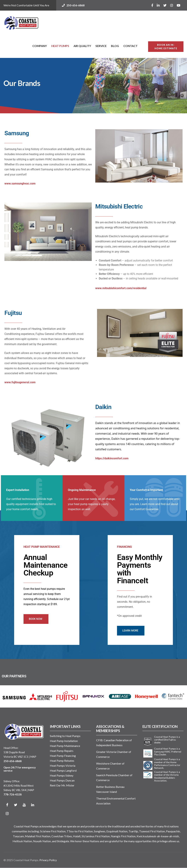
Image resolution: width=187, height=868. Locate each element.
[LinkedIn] (33, 805)
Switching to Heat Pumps (65, 736)
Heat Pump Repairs (62, 751)
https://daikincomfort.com (112, 458)
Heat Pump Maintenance (65, 746)
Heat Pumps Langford (63, 770)
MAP (33, 757)
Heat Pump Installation (64, 741)
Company (40, 46)
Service (101, 46)
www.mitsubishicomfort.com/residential (121, 288)
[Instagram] (7, 814)
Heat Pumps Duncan (62, 780)
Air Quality (82, 46)
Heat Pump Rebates (62, 761)
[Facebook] (7, 805)
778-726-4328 (13, 794)
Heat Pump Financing (63, 756)
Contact (130, 46)
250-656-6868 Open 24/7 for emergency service (20, 766)
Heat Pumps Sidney (62, 775)
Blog (115, 46)
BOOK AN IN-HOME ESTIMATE (166, 47)
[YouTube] (24, 805)
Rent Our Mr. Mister (62, 785)
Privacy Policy (48, 860)
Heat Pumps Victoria (63, 766)
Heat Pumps (60, 46)
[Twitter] (16, 805)
